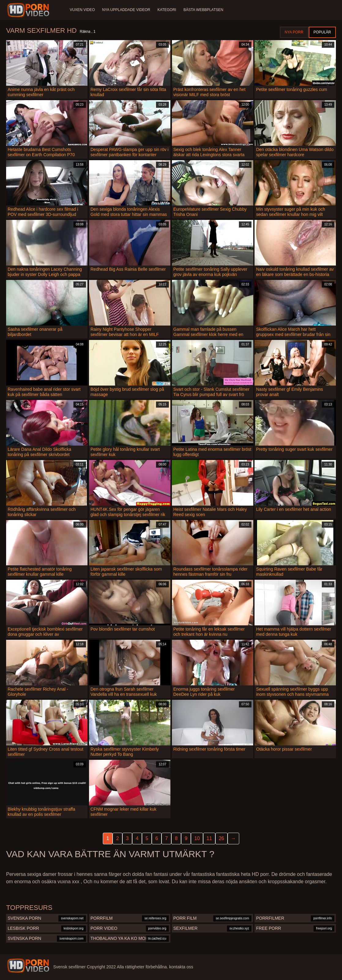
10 (197, 838)
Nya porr (294, 32)
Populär (322, 32)
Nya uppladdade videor (126, 10)
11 (209, 838)
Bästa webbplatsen (203, 10)
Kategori (167, 10)
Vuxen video (82, 10)
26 (221, 838)
